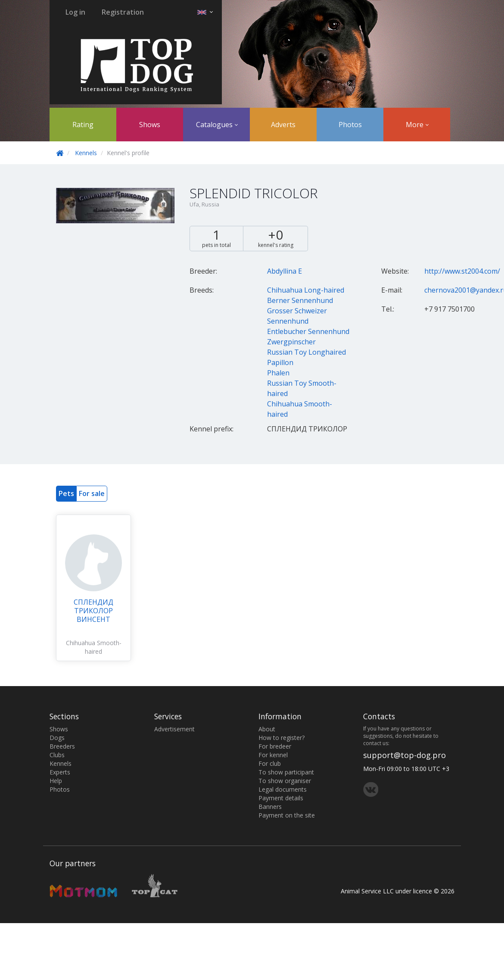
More (417, 125)
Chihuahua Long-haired (306, 290)
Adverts (283, 125)
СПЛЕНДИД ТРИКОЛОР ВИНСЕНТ (93, 611)
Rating (83, 125)
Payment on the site (287, 815)
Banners (270, 807)
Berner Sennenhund (300, 300)
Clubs (57, 755)
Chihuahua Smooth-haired (94, 647)
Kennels (86, 153)
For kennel (273, 755)
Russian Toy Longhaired (306, 352)
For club (270, 763)
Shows (150, 125)
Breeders (62, 746)
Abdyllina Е (285, 271)
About (267, 729)
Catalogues (217, 125)
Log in (75, 12)
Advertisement (174, 729)
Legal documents (283, 789)
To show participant (286, 772)
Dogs (57, 738)
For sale (92, 493)
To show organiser (285, 781)
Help (56, 781)
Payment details (281, 798)
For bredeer (275, 746)
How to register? (282, 738)
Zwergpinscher (291, 342)
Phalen (278, 373)
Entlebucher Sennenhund (308, 331)
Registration (123, 12)
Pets (66, 493)
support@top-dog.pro (404, 755)
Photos (350, 125)
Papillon (280, 362)
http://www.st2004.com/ (462, 271)
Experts (60, 772)
